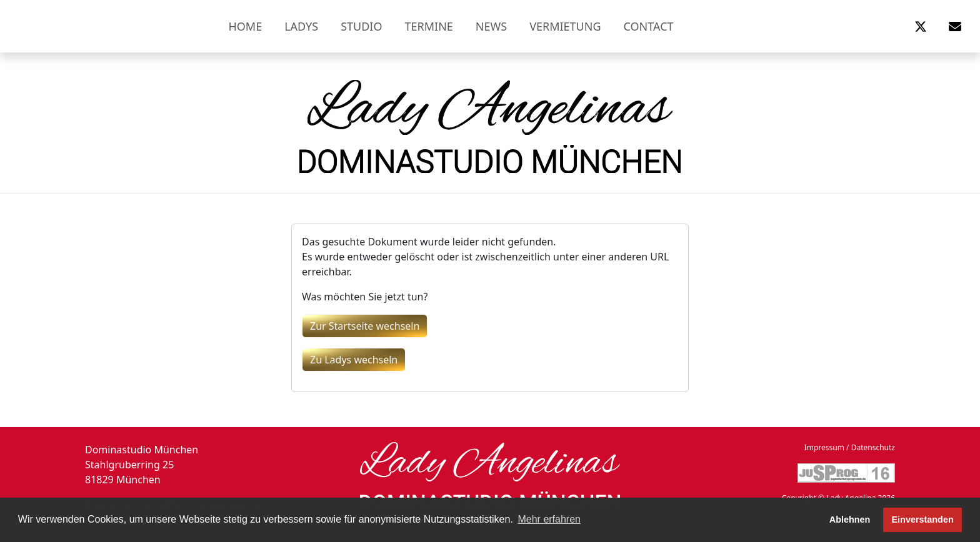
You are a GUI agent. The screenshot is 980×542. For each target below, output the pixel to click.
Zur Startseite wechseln (365, 326)
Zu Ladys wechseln (354, 360)
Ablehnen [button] (850, 520)
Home (245, 26)
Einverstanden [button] (923, 520)
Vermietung (565, 26)
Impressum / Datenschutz (850, 447)
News (491, 26)
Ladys (301, 26)
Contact (649, 26)
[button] (921, 26)
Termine (429, 26)
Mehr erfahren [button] (549, 519)
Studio (361, 26)
